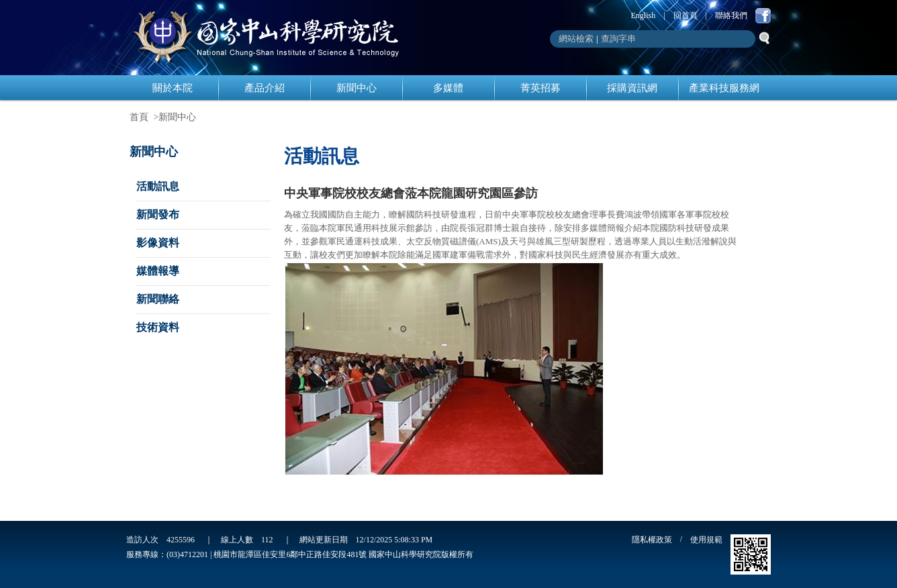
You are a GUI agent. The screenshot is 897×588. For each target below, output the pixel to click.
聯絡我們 (731, 15)
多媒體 (448, 88)
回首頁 (686, 15)
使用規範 (706, 540)
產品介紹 (265, 88)
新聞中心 (357, 88)
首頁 (139, 117)
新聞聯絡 (158, 299)
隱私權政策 (652, 540)
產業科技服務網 (724, 88)
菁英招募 (540, 88)
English (644, 15)
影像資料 (158, 243)
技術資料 (158, 327)
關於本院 (173, 88)
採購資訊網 (632, 88)
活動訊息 (158, 186)
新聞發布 (158, 214)
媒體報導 (158, 271)
